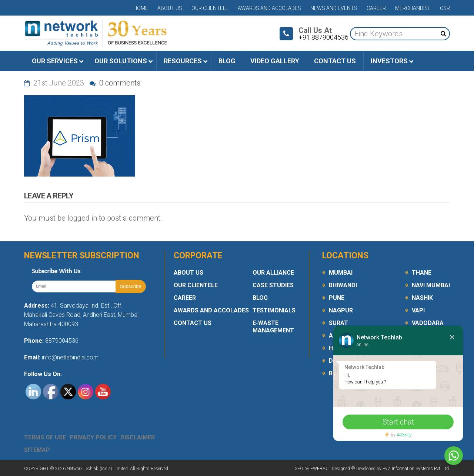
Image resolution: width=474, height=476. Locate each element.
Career (376, 8)
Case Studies (273, 285)
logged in (82, 218)
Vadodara (428, 323)
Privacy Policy (93, 437)
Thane (422, 273)
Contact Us (193, 323)
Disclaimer (138, 437)
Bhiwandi (343, 285)
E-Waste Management (273, 327)
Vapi (418, 310)
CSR (445, 8)
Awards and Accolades (269, 8)
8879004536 (62, 341)
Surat (338, 323)
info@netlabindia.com (69, 357)
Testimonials (274, 310)
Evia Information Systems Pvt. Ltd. (416, 469)
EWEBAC (319, 469)
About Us (170, 8)
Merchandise (413, 8)
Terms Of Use (45, 437)
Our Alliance (273, 273)
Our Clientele (210, 8)
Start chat (398, 422)
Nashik (422, 298)
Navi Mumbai (431, 285)
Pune (337, 298)
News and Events (334, 8)
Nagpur (341, 310)
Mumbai (341, 273)
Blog (260, 298)
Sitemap (37, 450)
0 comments (115, 83)
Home (141, 8)
